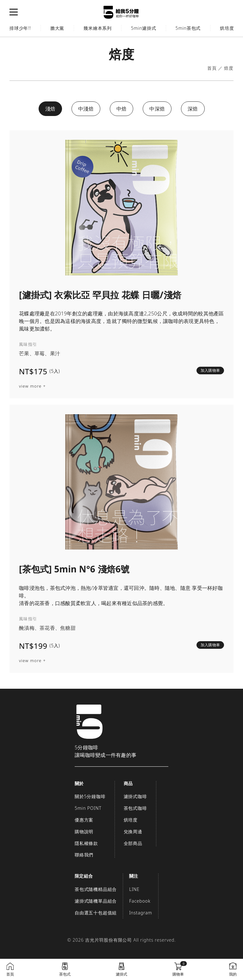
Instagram (140, 913)
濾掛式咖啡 (135, 796)
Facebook (140, 901)
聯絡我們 (84, 855)
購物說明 (84, 832)
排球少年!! (20, 28)
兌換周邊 (133, 832)
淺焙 (50, 109)
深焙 (193, 109)
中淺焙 (86, 109)
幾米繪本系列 (98, 28)
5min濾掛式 (144, 28)
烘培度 (131, 820)
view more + (32, 386)
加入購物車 (210, 370)
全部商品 (133, 843)
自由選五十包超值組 (96, 913)
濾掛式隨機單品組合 (96, 901)
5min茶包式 (188, 28)
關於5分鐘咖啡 (90, 796)
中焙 (122, 109)
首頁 (212, 68)
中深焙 (157, 109)
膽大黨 (57, 28)
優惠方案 (84, 820)
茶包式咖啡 (135, 808)
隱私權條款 (86, 843)
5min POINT (88, 808)
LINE (134, 889)
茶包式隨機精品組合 (96, 889)
